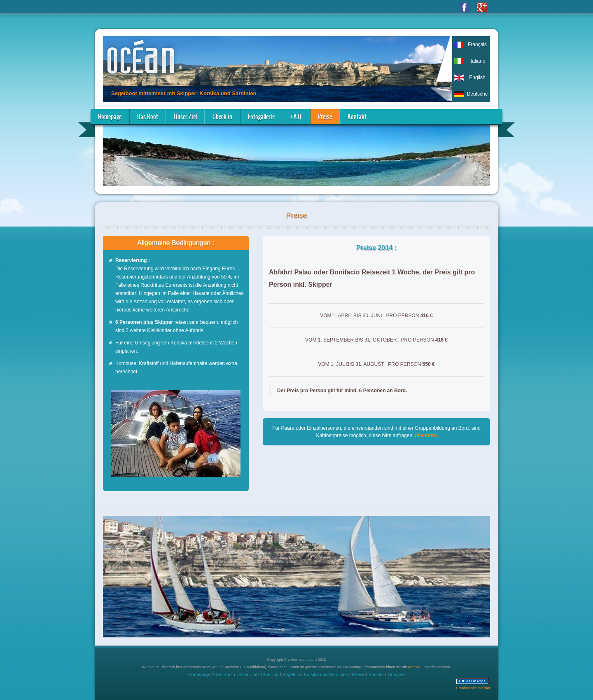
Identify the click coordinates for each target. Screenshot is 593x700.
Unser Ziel (185, 117)
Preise (325, 117)
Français (477, 44)
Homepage (110, 117)
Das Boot (148, 117)
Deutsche (477, 94)
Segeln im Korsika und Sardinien (315, 674)
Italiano (477, 61)
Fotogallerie (261, 117)
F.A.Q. (296, 117)
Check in (222, 117)
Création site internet (473, 688)
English (477, 77)
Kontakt (357, 117)
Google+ (396, 674)
